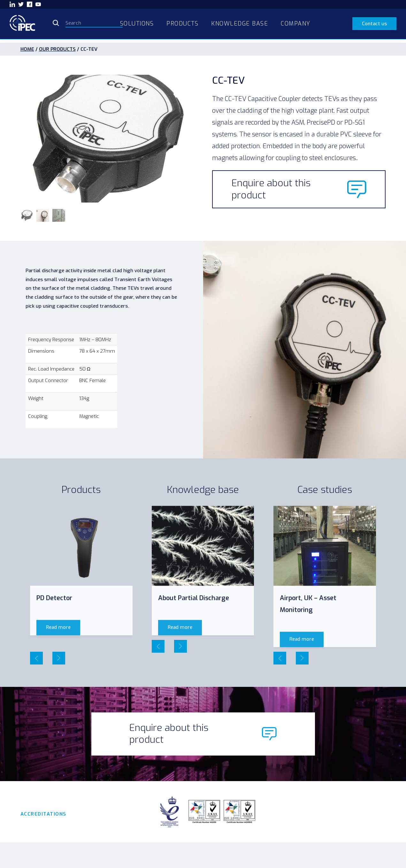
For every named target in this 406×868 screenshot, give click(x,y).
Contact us (374, 24)
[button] (27, 215)
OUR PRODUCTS (57, 49)
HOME (27, 49)
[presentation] (36, 658)
